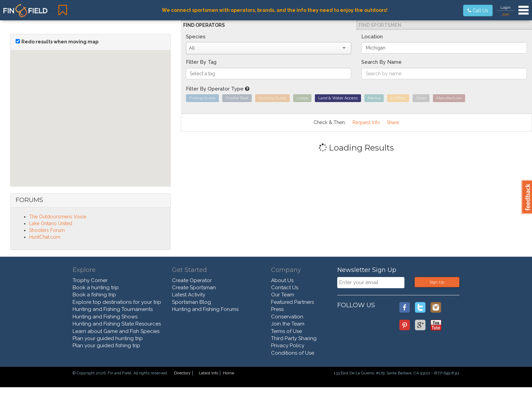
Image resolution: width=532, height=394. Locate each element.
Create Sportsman (194, 288)
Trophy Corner (90, 280)
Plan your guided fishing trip (106, 346)
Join (506, 14)
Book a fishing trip (94, 295)
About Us (282, 280)
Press (277, 309)
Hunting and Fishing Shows (105, 317)
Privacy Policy (288, 346)
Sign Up (437, 282)
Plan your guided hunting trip (108, 338)
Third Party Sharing (294, 338)
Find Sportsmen (380, 25)
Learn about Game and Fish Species (116, 331)
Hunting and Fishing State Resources (117, 324)
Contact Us (285, 288)
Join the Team (288, 324)
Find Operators (204, 25)
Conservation (287, 317)
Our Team (283, 295)
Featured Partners (292, 302)
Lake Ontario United (51, 223)
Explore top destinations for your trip (117, 302)
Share (393, 122)
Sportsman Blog (192, 302)
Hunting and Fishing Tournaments (113, 309)
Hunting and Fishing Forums (205, 309)
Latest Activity (189, 295)
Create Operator (192, 280)
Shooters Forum (47, 230)
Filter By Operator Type (218, 89)
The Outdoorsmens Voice (58, 217)
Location (372, 37)
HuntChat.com (45, 237)
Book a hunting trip (96, 288)
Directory (182, 373)
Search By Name (382, 62)
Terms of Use (287, 331)
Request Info (366, 122)
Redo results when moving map (60, 42)
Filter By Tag (201, 62)
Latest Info (208, 373)
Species (196, 37)
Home (229, 373)
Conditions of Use (293, 353)
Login (506, 7)
